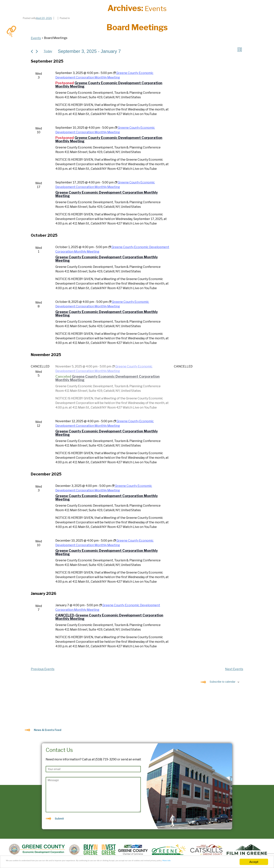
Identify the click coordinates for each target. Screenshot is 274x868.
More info (32, 864)
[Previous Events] (32, 52)
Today (48, 51)
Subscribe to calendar (223, 682)
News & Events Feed (48, 730)
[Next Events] (37, 52)
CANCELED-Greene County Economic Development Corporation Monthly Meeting (109, 617)
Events (36, 38)
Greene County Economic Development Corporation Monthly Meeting (109, 85)
